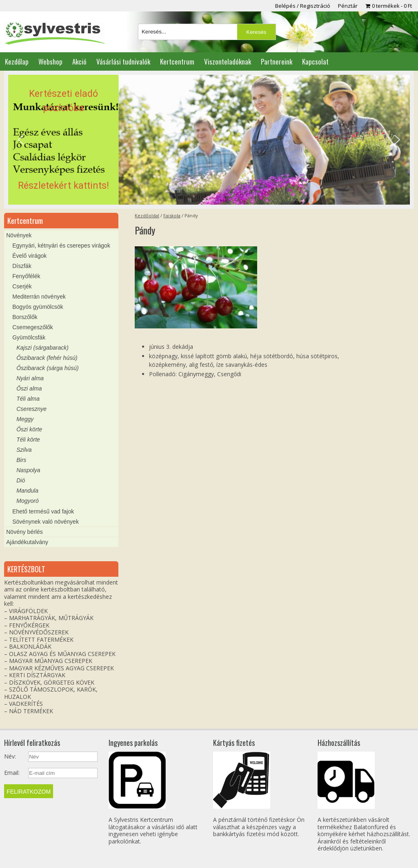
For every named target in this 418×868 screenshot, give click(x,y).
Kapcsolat (315, 61)
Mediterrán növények (39, 297)
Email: (12, 773)
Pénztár (348, 6)
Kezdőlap (17, 61)
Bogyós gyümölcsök (38, 307)
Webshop (50, 61)
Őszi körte (29, 429)
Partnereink (277, 61)
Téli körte (28, 440)
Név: (10, 756)
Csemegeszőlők (33, 327)
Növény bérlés (24, 532)
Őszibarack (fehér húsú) (47, 358)
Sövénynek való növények (46, 522)
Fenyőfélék (26, 276)
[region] (209, 140)
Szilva (24, 450)
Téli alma (28, 399)
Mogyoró (27, 501)
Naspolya (28, 470)
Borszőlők (25, 317)
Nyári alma (30, 378)
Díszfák (22, 266)
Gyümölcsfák (29, 337)
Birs (21, 460)
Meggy (25, 419)
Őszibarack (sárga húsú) (48, 368)
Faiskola (172, 215)
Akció (79, 61)
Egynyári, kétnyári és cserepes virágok (61, 245)
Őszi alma (29, 388)
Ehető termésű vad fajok (43, 511)
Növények (19, 235)
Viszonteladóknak (228, 61)
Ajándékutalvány (27, 542)
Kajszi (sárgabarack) (42, 348)
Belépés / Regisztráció (303, 6)
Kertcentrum (177, 61)
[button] (209, 140)
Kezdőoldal (147, 215)
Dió (21, 480)
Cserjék (22, 286)
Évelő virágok (29, 256)
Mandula (27, 491)
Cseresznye (31, 409)
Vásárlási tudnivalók (123, 61)
